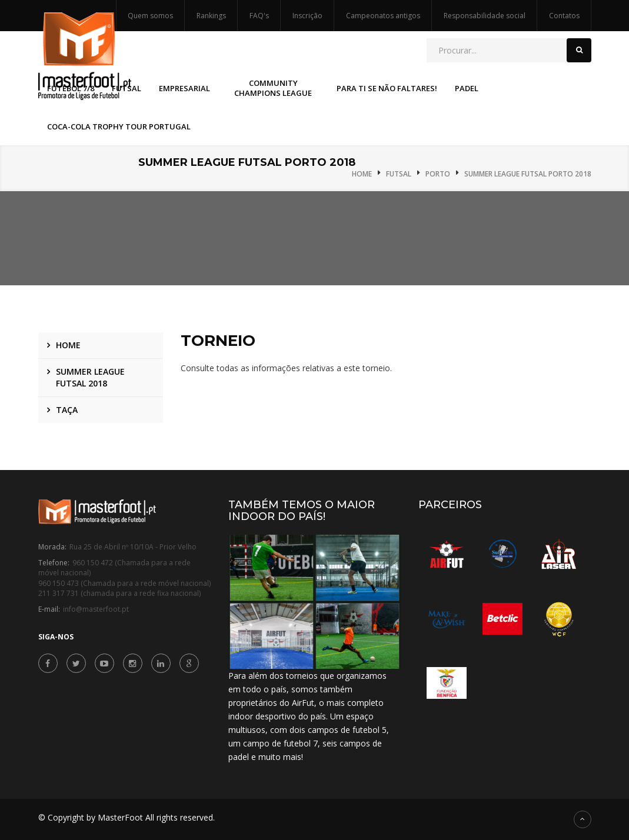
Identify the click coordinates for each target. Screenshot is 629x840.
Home (362, 174)
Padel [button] (467, 88)
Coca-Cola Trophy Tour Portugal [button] (119, 126)
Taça (67, 410)
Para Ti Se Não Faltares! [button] (387, 88)
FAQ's (259, 16)
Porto (438, 174)
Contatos (564, 16)
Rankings (211, 16)
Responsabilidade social (485, 16)
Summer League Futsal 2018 (90, 377)
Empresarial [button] (184, 88)
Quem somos (150, 16)
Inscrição (307, 16)
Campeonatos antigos (383, 16)
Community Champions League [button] (273, 88)
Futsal (399, 174)
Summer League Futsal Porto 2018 (528, 174)
